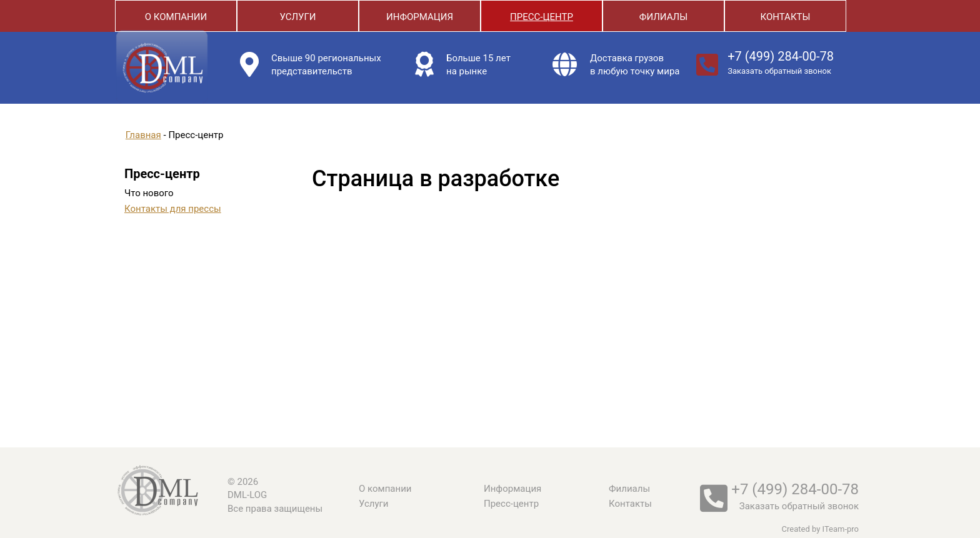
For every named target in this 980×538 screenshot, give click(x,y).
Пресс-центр (542, 17)
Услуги (297, 17)
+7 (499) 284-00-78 (781, 56)
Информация (420, 17)
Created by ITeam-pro (820, 529)
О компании (176, 17)
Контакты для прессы (173, 209)
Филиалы (663, 17)
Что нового (149, 193)
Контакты (786, 17)
